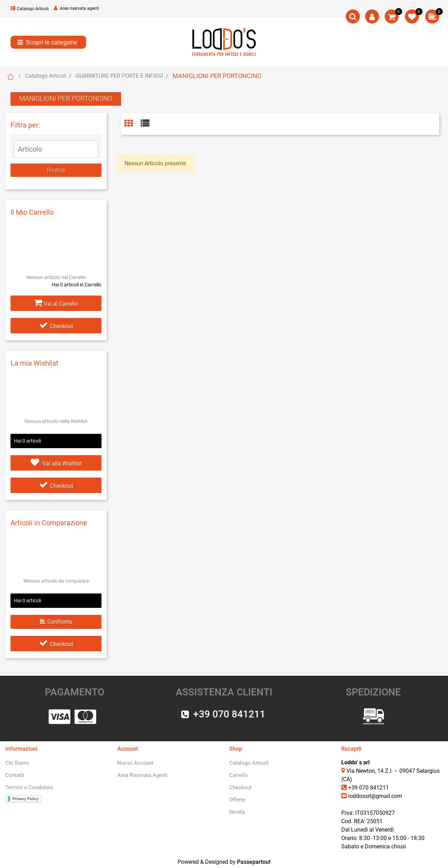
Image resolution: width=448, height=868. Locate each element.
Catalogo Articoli (30, 9)
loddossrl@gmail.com (375, 796)
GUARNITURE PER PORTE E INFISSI (119, 76)
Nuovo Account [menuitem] (135, 763)
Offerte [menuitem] (237, 800)
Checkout (56, 326)
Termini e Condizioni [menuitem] (29, 787)
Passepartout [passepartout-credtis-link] (254, 862)
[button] (56, 170)
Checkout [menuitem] (240, 787)
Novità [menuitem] (237, 812)
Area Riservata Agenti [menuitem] (142, 775)
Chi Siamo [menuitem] (17, 763)
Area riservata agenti (76, 8)
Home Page (10, 77)
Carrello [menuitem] (239, 775)
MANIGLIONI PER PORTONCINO (217, 76)
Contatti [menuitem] (15, 775)
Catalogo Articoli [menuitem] (249, 763)
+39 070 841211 (369, 788)
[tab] (132, 124)
